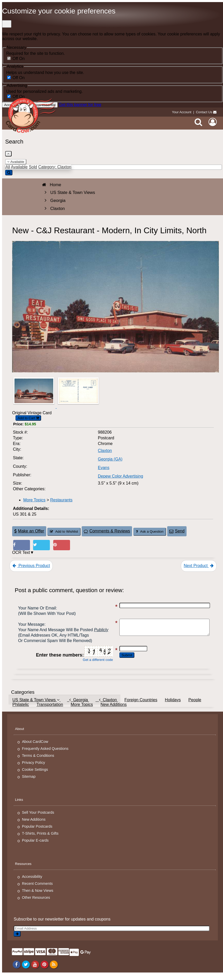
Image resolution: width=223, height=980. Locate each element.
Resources (23, 869)
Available (16, 162)
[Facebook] (16, 970)
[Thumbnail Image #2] (78, 407)
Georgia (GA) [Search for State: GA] (110, 459)
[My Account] (213, 122)
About (20, 734)
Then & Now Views (38, 896)
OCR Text (21, 552)
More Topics (82, 710)
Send (177, 531)
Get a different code (93, 665)
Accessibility (32, 882)
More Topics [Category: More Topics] (34, 500)
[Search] (198, 122)
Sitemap (29, 782)
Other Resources (36, 903)
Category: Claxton (55, 167)
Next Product (199, 566)
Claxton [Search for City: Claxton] (105, 451)
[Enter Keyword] (114, 167)
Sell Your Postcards (38, 818)
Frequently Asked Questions (45, 754)
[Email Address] (112, 934)
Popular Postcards (37, 832)
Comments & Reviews (107, 531)
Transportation (50, 710)
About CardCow (35, 747)
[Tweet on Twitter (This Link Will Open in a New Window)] (41, 545)
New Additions (114, 710)
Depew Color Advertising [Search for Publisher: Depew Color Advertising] (121, 476)
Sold (33, 167)
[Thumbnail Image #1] (34, 407)
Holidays (173, 705)
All (8, 167)
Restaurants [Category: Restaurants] (61, 500)
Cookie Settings (35, 775)
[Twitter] (26, 970)
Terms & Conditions (38, 761)
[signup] (17, 939)
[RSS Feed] (54, 970)
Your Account (182, 112)
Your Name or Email (37, 608)
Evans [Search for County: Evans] (104, 468)
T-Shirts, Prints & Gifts (40, 839)
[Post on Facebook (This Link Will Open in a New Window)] (22, 545)
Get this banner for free (80, 105)
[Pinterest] (44, 970)
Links (19, 805)
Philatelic (21, 710)
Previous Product (31, 566)
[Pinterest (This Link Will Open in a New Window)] (62, 545)
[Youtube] (35, 970)
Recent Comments (37, 889)
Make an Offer (29, 531)
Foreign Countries (141, 705)
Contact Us (204, 112)
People (195, 705)
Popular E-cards (35, 846)
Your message (31, 624)
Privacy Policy (34, 768)
